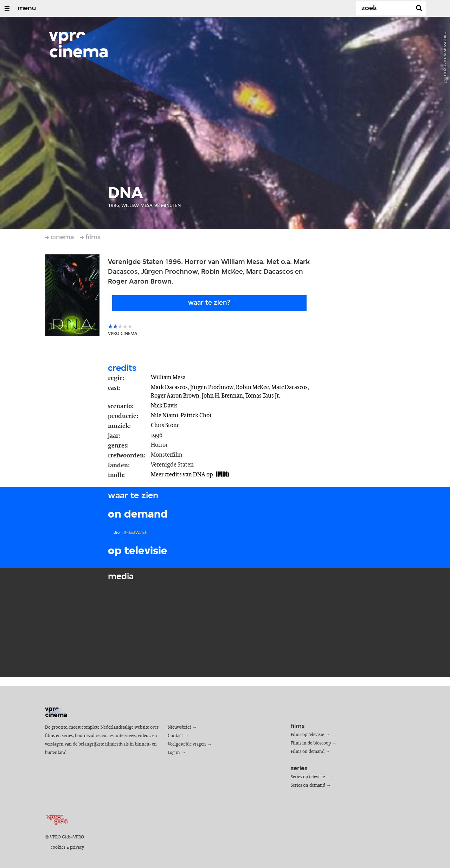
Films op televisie (307, 735)
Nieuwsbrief (179, 727)
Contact (175, 736)
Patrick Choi (196, 416)
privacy (77, 847)
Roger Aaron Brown (175, 396)
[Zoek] (385, 8)
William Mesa (168, 378)
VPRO (79, 837)
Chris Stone (165, 425)
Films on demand (308, 752)
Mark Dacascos (169, 387)
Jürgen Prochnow (212, 387)
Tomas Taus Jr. (263, 396)
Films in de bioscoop (311, 743)
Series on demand (308, 785)
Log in (174, 753)
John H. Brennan (222, 396)
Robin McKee (252, 387)
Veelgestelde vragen (187, 744)
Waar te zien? (209, 303)
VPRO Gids (60, 837)
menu (27, 8)
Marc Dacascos (290, 387)
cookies (58, 847)
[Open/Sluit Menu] (7, 8)
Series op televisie (308, 777)
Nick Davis (164, 406)
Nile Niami (165, 416)
